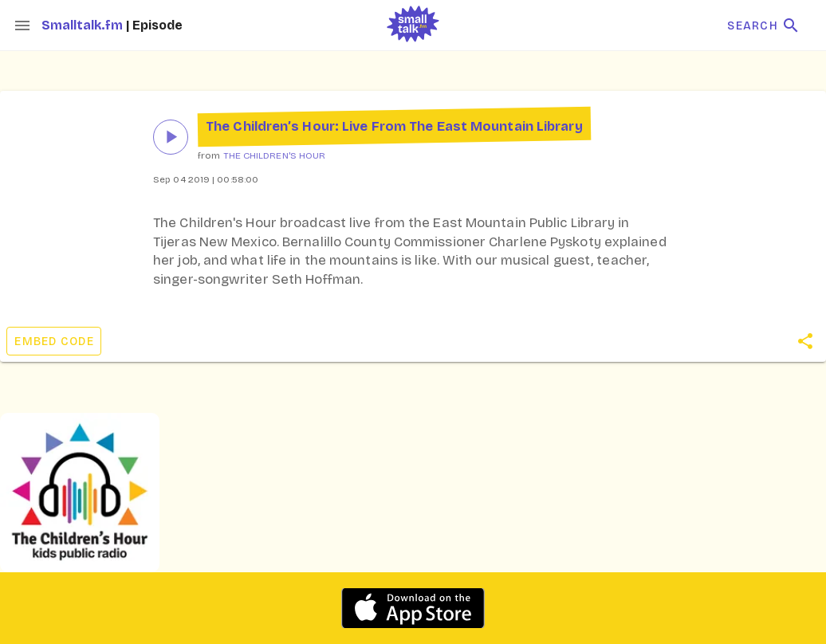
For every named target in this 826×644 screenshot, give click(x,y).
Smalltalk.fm (84, 25)
